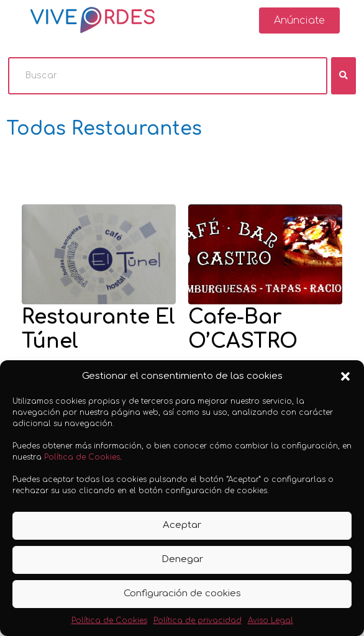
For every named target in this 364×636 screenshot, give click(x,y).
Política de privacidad (198, 620)
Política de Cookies (82, 457)
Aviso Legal (271, 620)
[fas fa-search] (344, 76)
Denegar (182, 559)
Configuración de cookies (182, 593)
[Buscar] (168, 76)
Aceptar (182, 525)
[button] (345, 376)
